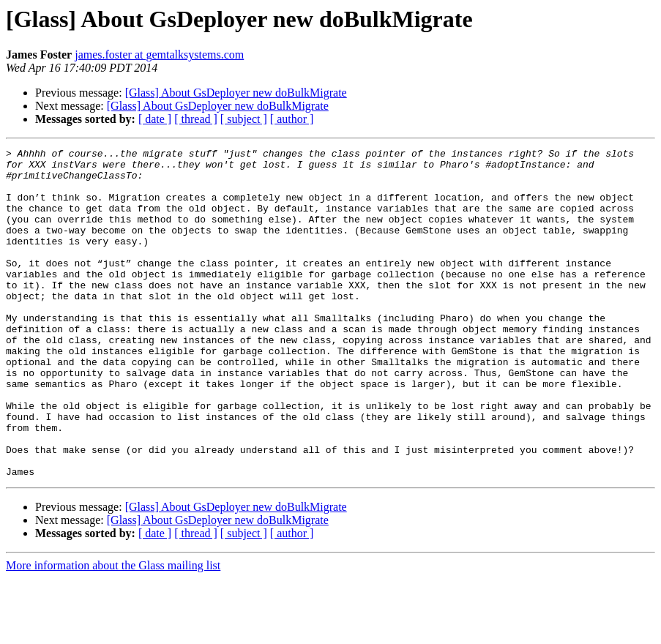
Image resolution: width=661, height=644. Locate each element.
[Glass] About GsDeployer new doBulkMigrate (236, 93)
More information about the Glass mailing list (113, 631)
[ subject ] (244, 119)
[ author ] (292, 119)
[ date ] (155, 119)
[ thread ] (196, 119)
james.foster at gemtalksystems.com (159, 55)
